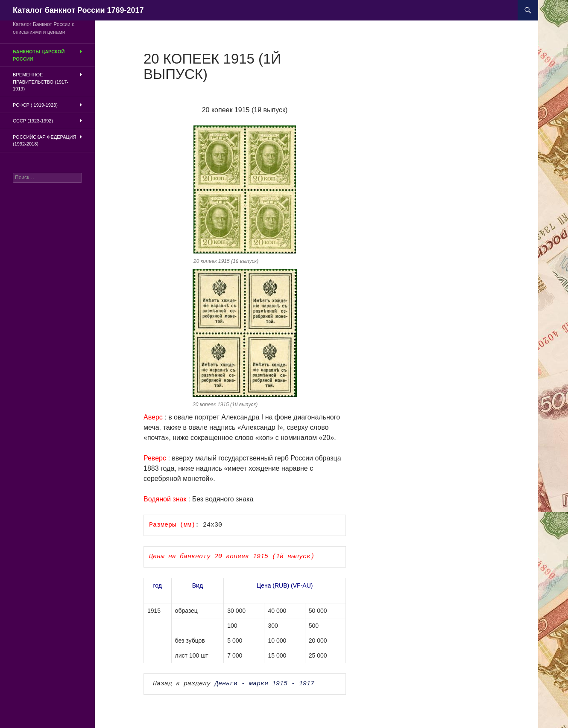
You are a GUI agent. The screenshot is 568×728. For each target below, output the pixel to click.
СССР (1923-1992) (33, 121)
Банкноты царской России (39, 55)
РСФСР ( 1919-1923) (35, 105)
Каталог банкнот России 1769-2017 (78, 10)
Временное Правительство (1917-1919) (41, 82)
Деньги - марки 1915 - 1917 (264, 684)
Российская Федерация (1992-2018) (44, 141)
